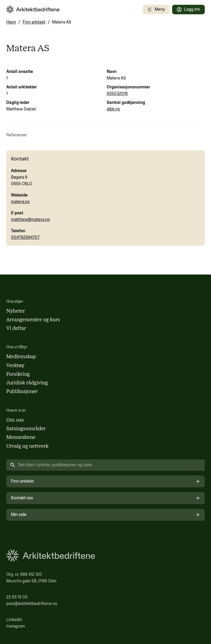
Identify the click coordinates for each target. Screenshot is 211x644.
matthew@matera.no (30, 220)
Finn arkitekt (34, 22)
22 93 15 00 (17, 597)
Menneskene (21, 437)
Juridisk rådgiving (27, 383)
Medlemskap (21, 356)
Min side (105, 515)
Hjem (11, 22)
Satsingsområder (26, 428)
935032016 (117, 94)
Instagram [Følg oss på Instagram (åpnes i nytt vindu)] (16, 626)
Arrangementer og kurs (33, 319)
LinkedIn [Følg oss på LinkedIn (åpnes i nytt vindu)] (14, 620)
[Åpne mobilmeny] (156, 10)
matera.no (20, 202)
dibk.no (113, 109)
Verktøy (15, 365)
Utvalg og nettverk (27, 446)
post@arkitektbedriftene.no (32, 604)
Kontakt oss (105, 498)
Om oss (15, 420)
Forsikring (18, 374)
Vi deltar (16, 328)
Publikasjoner (22, 391)
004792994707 (25, 237)
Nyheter (16, 311)
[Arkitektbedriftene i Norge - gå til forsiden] (33, 9)
